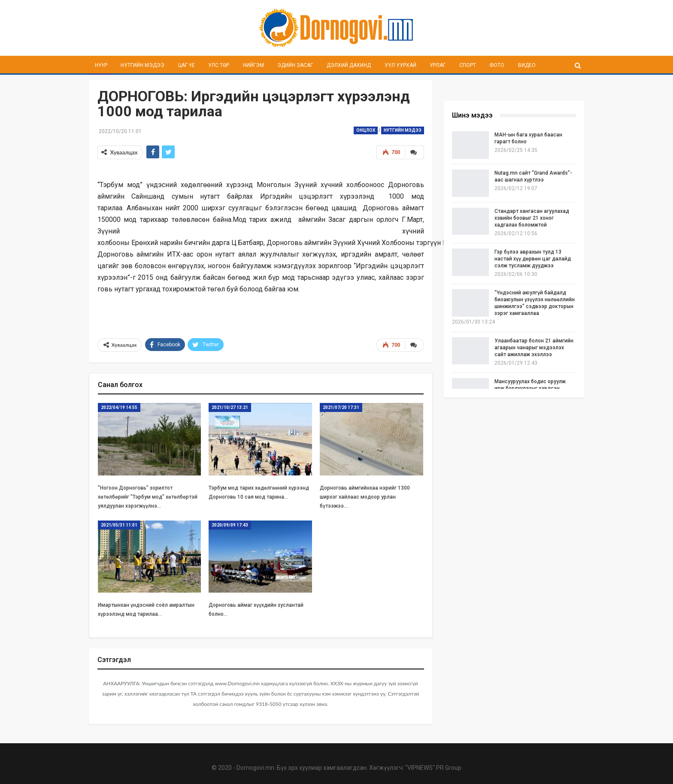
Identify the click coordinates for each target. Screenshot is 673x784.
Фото (497, 65)
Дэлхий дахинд (349, 65)
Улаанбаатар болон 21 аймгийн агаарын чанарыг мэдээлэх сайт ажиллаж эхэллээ (534, 348)
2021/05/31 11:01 (119, 524)
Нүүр (101, 65)
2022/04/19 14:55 (119, 407)
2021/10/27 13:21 (230, 407)
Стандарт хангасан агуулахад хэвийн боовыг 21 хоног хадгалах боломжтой (532, 218)
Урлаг (438, 65)
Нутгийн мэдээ (142, 65)
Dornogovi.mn (255, 767)
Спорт (468, 65)
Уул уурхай (400, 65)
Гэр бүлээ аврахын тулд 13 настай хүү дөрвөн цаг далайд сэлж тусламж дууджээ (533, 259)
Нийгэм (253, 65)
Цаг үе (186, 65)
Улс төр (219, 65)
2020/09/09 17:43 (230, 524)
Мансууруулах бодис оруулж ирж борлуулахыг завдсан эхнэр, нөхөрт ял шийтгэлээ (530, 388)
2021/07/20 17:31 (341, 407)
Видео (527, 65)
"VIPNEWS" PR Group (433, 767)
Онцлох (366, 130)
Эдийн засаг (295, 65)
